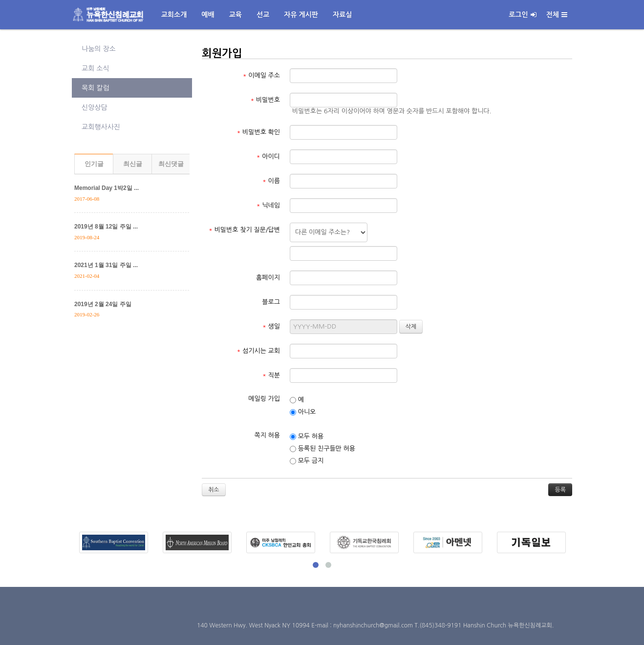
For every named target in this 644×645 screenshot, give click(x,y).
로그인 (522, 15)
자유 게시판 (301, 15)
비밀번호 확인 (259, 132)
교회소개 (174, 15)
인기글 (94, 164)
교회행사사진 (101, 127)
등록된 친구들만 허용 (322, 449)
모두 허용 (307, 437)
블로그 (271, 302)
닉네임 (268, 205)
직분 (271, 375)
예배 (208, 15)
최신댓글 (171, 164)
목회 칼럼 (96, 88)
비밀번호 (265, 100)
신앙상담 (95, 107)
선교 (263, 15)
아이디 (268, 156)
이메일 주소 (261, 75)
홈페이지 (268, 278)
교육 (236, 15)
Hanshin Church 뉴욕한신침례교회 (508, 625)
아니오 (303, 412)
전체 (557, 15)
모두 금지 (307, 461)
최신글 (133, 164)
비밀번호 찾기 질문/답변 (244, 230)
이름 (271, 181)
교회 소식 (96, 68)
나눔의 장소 (99, 49)
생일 (271, 326)
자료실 (342, 15)
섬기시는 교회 (259, 351)
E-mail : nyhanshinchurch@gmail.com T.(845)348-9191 (387, 625)
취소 (214, 490)
